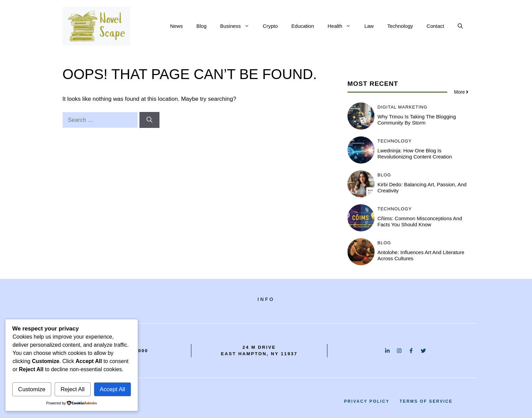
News (176, 26)
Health (343, 26)
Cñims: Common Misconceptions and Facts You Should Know (420, 221)
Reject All (72, 389)
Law (369, 26)
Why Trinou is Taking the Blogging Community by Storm (417, 120)
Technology (400, 26)
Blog (202, 26)
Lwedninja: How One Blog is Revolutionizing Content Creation (415, 154)
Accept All (112, 389)
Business (238, 26)
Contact (435, 26)
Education (303, 26)
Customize (32, 389)
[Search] (149, 120)
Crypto (270, 26)
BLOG (384, 175)
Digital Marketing (403, 107)
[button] (460, 26)
